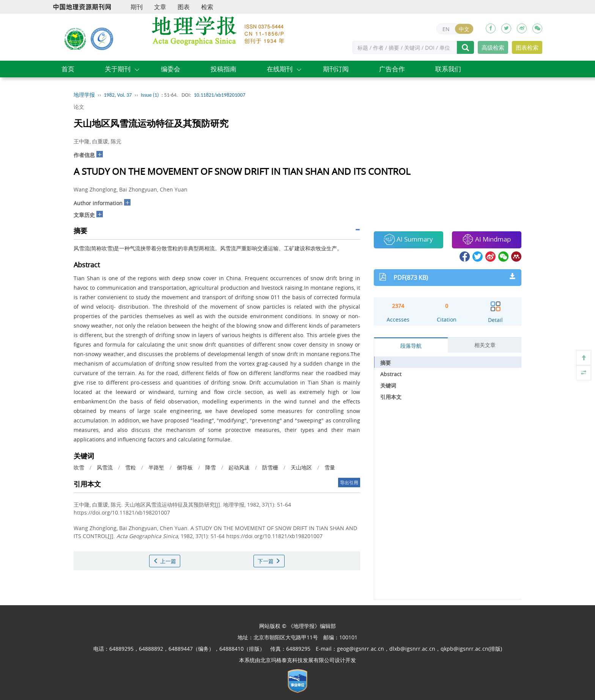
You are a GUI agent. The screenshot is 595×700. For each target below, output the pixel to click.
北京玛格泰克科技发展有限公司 (297, 660)
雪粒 (131, 467)
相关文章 (485, 345)
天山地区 (301, 467)
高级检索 (493, 47)
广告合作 (392, 69)
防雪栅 (270, 467)
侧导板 (185, 467)
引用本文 (391, 397)
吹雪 (79, 467)
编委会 (171, 69)
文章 (160, 7)
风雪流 (105, 467)
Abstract (391, 374)
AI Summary (408, 239)
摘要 (386, 363)
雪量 (330, 467)
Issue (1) (150, 95)
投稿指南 (224, 69)
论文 (79, 107)
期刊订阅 (336, 69)
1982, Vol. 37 (118, 95)
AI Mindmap (486, 239)
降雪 (211, 467)
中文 (464, 29)
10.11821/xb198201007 (220, 95)
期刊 (137, 7)
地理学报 (84, 95)
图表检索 (527, 47)
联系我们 (448, 69)
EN (446, 29)
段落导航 (411, 346)
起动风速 (239, 467)
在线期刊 (280, 69)
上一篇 (165, 561)
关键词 (388, 385)
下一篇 (269, 561)
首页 (68, 69)
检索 (207, 7)
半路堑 (156, 467)
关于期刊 (118, 69)
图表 (184, 7)
